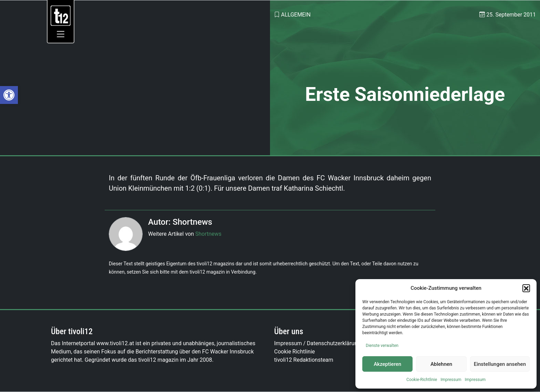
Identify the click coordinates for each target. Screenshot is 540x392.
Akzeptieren (387, 364)
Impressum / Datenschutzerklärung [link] (317, 343)
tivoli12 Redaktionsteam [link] (304, 360)
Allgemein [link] (296, 15)
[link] (9, 95)
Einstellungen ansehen (500, 364)
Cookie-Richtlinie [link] (422, 380)
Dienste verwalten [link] (382, 346)
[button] (526, 288)
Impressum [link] (451, 380)
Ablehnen (441, 364)
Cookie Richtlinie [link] (294, 352)
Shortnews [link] (208, 234)
